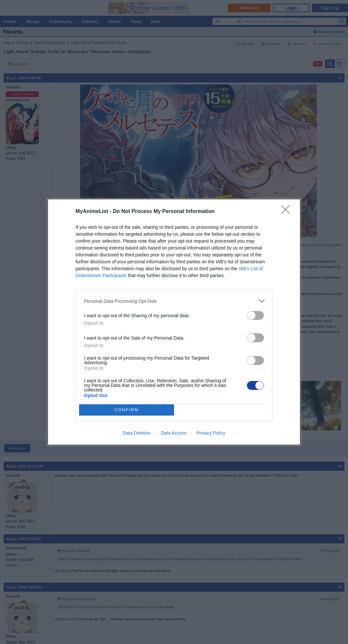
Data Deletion (137, 433)
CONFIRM (127, 410)
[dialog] (174, 322)
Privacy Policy (211, 433)
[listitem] (174, 301)
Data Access (174, 433)
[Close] (288, 212)
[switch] (255, 315)
